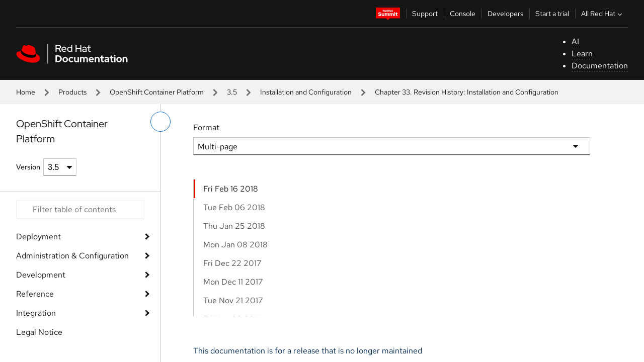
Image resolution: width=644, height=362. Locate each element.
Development (41, 275)
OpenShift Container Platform (157, 92)
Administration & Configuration (72, 256)
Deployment (38, 237)
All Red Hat (603, 14)
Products (72, 92)
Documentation (600, 66)
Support (425, 14)
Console (463, 14)
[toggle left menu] (160, 122)
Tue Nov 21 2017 (233, 300)
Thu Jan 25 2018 (234, 226)
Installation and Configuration (306, 92)
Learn (582, 54)
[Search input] (80, 210)
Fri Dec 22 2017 (232, 263)
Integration (36, 313)
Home (26, 92)
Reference (35, 294)
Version (28, 167)
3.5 (232, 92)
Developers (505, 14)
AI (575, 41)
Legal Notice (39, 332)
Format (206, 127)
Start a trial (552, 14)
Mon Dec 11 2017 (233, 282)
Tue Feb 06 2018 (234, 207)
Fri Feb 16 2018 (231, 189)
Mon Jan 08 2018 (235, 245)
